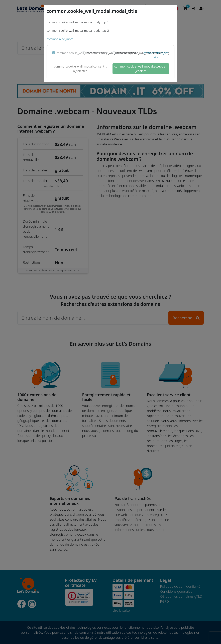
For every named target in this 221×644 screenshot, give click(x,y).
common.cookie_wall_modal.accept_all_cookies (141, 69)
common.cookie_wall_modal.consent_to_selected (80, 69)
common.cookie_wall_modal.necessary (82, 53)
